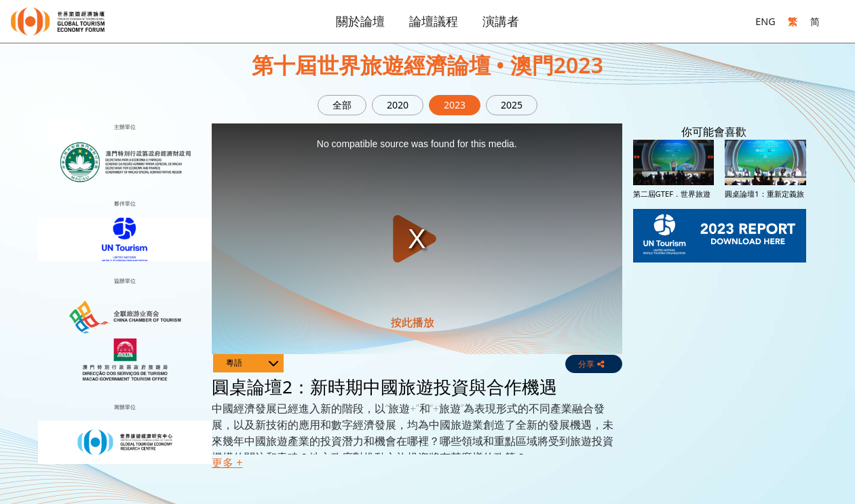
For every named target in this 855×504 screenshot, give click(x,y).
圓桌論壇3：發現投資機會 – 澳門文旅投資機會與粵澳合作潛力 (764, 290)
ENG (765, 21)
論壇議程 (434, 21)
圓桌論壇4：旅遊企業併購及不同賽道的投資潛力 (672, 378)
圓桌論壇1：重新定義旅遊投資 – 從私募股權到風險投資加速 (764, 203)
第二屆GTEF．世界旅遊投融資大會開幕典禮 (672, 198)
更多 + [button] (227, 463)
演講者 (501, 21)
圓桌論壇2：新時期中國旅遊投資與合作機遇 (672, 286)
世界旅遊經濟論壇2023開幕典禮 (763, 373)
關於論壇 (360, 21)
